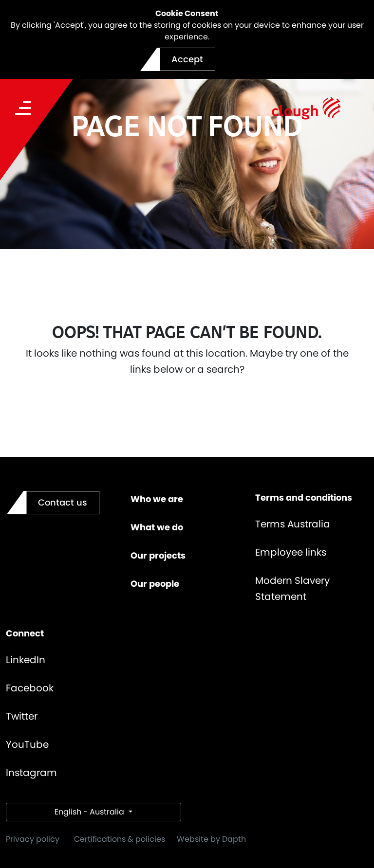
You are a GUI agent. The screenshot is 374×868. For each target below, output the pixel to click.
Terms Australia (293, 524)
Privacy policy (33, 839)
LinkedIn (26, 660)
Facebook (30, 688)
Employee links (291, 552)
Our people (155, 584)
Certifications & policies (120, 839)
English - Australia (90, 812)
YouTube (27, 744)
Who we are (157, 499)
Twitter (22, 716)
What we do (157, 527)
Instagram (31, 773)
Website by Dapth (211, 839)
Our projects (158, 555)
